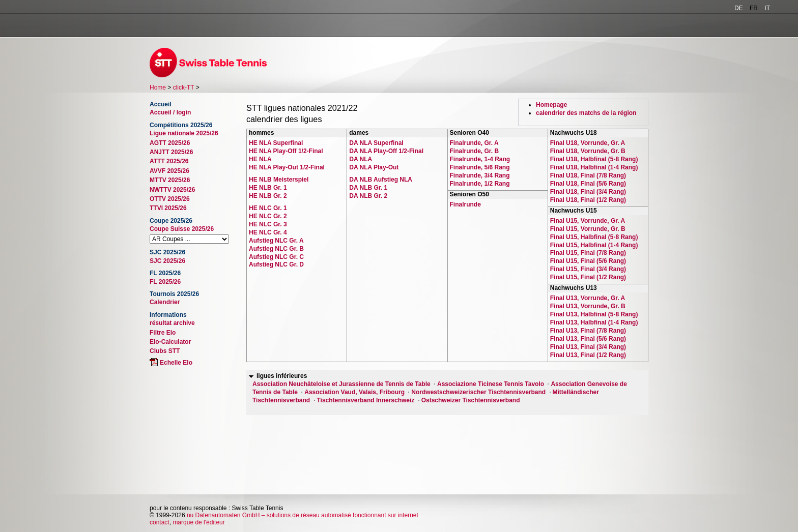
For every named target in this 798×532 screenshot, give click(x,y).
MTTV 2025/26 (170, 180)
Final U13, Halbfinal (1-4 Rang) (594, 322)
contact (160, 522)
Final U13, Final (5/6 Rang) (588, 339)
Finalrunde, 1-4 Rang (480, 159)
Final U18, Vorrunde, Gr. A (588, 143)
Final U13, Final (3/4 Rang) (588, 347)
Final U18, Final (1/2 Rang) (588, 200)
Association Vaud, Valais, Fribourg (354, 392)
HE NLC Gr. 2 (268, 216)
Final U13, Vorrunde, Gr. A (588, 298)
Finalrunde (465, 204)
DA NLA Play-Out (374, 167)
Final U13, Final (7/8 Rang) (588, 331)
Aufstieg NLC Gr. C (276, 257)
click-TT (184, 87)
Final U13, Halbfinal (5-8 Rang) (594, 314)
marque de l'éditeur (198, 522)
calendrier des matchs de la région (586, 113)
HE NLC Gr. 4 (268, 232)
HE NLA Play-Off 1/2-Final (286, 151)
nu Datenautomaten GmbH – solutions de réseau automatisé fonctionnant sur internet (303, 515)
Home (158, 87)
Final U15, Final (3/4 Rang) (588, 269)
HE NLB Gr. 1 (268, 188)
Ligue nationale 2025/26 (184, 133)
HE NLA (260, 159)
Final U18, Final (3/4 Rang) (588, 192)
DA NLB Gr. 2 (368, 196)
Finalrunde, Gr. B (475, 151)
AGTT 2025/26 (170, 143)
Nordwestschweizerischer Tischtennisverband (478, 392)
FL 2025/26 (165, 282)
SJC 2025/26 (167, 261)
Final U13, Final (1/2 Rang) (588, 355)
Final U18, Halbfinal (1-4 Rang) (594, 167)
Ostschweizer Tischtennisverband (471, 400)
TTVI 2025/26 (168, 208)
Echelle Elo (176, 363)
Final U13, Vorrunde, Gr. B (588, 306)
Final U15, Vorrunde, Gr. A (588, 221)
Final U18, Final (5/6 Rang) (588, 184)
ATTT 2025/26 (169, 161)
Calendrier (165, 302)
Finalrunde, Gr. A (474, 143)
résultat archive (172, 323)
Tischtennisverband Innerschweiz (366, 400)
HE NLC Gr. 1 (268, 208)
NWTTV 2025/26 (172, 190)
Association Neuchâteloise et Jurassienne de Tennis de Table (341, 384)
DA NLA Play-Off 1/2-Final (386, 151)
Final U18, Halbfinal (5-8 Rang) (594, 159)
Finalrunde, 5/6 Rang (480, 167)
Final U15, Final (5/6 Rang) (588, 261)
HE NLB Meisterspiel (279, 180)
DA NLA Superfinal (376, 143)
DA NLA (361, 159)
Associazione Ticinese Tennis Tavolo (491, 384)
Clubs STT (165, 351)
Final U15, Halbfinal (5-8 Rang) (594, 237)
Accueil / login (170, 112)
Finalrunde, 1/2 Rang (480, 184)
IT (767, 8)
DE (739, 8)
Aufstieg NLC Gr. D (276, 264)
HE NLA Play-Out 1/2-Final (287, 167)
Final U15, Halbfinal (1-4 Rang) (594, 245)
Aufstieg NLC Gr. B (276, 249)
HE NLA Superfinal (276, 143)
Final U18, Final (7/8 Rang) (588, 175)
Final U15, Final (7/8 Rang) (588, 253)
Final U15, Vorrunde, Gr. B (588, 229)
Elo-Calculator (170, 342)
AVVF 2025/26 (169, 171)
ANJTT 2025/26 (171, 152)
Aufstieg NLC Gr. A (276, 241)
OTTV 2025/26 (170, 199)
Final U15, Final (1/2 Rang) (588, 277)
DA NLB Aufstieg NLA (381, 180)
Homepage (551, 105)
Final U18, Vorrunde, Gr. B (588, 151)
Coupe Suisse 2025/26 (182, 229)
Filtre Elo (163, 333)
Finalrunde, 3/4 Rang (480, 175)
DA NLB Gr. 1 (368, 188)
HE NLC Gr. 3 (268, 224)
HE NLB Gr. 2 (268, 196)
